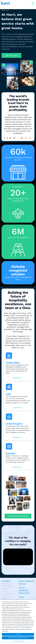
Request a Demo (24, 593)
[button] (11, 55)
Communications (7, 596)
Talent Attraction (7, 584)
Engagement (6, 599)
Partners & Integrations (26, 581)
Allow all (18, 634)
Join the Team (23, 590)
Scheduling (5, 591)
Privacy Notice (18, 628)
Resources (22, 584)
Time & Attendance (7, 594)
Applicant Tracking (7, 586)
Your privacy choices (18, 641)
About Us (22, 588)
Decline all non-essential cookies (18, 638)
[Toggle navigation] (33, 3)
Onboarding (5, 589)
